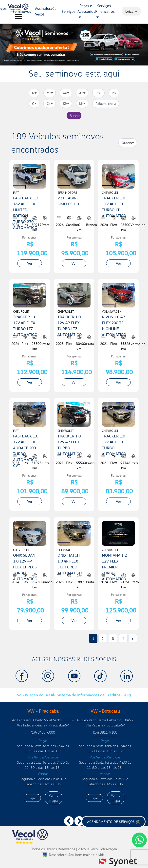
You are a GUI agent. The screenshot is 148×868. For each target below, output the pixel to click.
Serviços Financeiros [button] (105, 11)
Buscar (75, 116)
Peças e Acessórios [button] (86, 11)
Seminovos (22, 11)
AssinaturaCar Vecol (46, 11)
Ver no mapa (54, 798)
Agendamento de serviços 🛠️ (113, 822)
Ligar (32, 798)
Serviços (69, 11)
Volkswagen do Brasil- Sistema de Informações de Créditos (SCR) (74, 695)
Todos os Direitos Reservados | (74, 849)
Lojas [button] (131, 11)
